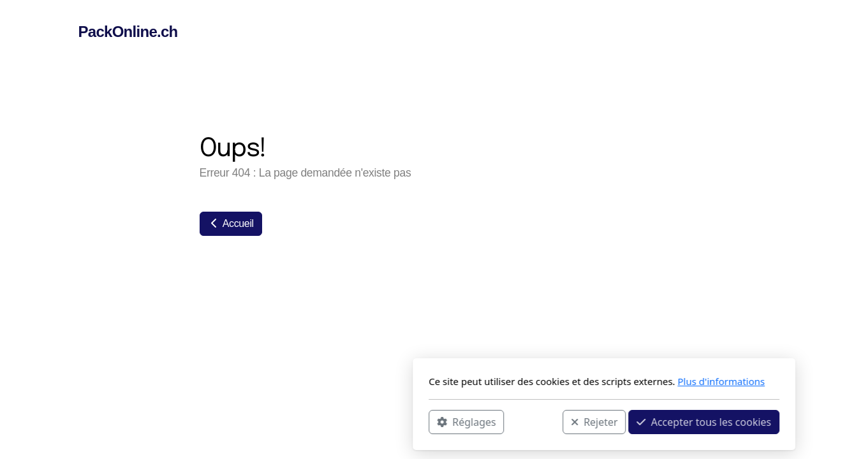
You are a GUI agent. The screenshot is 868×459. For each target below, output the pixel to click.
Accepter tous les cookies (534, 421)
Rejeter (424, 421)
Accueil (231, 223)
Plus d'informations (551, 381)
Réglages (297, 421)
